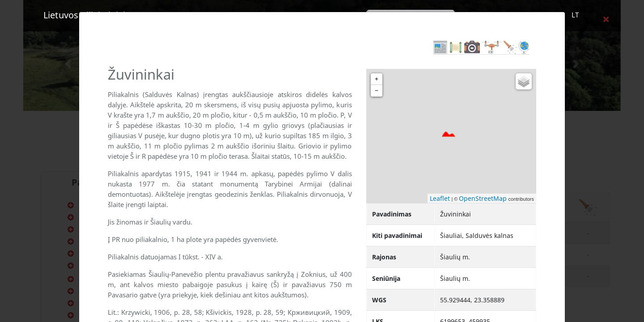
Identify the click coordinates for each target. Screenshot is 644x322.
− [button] (377, 91)
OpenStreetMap (483, 198)
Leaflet (440, 198)
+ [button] (377, 79)
